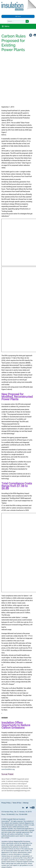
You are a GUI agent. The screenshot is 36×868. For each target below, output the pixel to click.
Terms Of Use (17, 803)
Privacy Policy (6, 803)
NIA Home (18, 16)
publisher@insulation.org (9, 836)
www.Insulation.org (8, 769)
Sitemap (26, 803)
